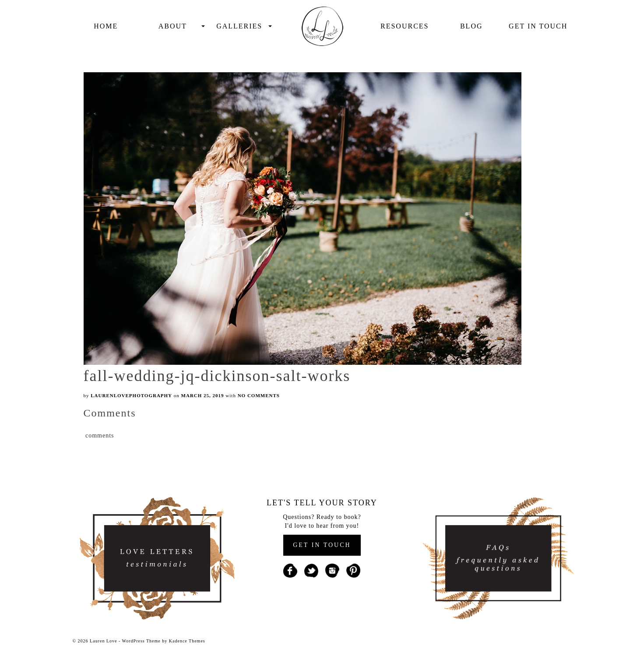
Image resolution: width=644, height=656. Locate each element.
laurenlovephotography (131, 395)
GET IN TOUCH (322, 545)
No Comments (259, 395)
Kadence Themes (187, 641)
